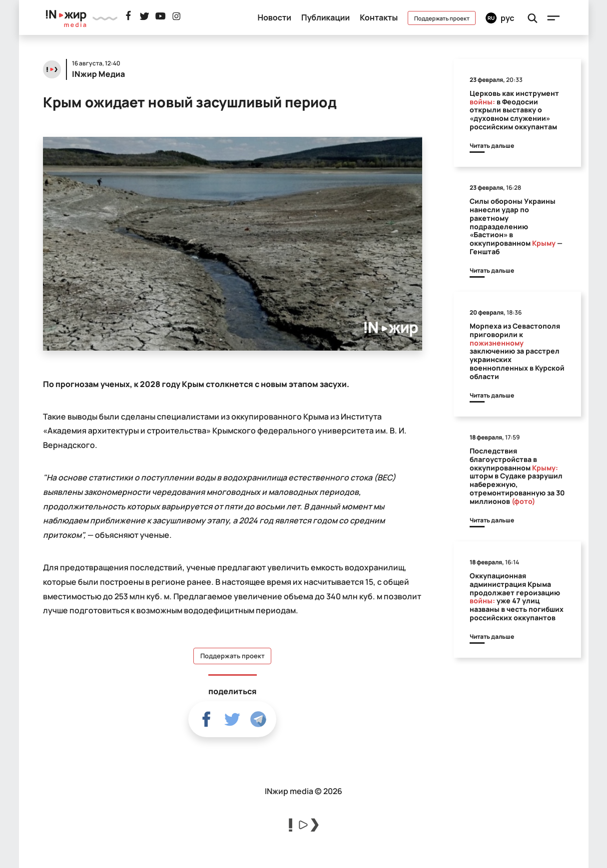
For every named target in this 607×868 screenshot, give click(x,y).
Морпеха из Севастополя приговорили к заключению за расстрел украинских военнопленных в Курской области (517, 351)
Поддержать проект (442, 18)
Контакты (379, 17)
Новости (274, 17)
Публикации (325, 17)
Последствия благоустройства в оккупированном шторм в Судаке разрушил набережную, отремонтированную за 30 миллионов (517, 476)
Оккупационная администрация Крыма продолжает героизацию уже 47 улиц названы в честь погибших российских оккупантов (517, 597)
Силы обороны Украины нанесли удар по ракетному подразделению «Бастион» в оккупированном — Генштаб (516, 226)
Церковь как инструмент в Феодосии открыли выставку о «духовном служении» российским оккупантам (514, 110)
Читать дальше (492, 146)
